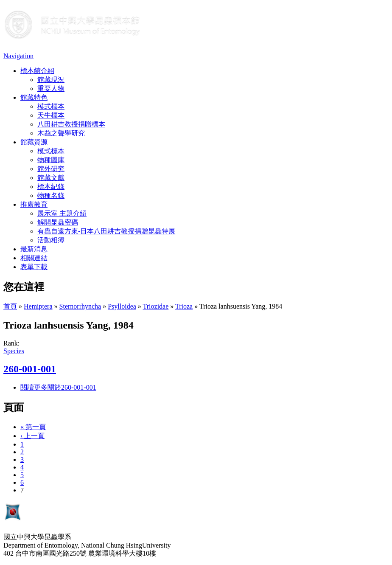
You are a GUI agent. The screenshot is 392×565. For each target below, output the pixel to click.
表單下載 (34, 267)
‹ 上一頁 (32, 436)
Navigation (18, 56)
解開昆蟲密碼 (58, 222)
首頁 (10, 306)
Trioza (184, 306)
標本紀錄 (51, 187)
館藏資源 (34, 142)
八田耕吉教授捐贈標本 (71, 124)
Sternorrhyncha (80, 306)
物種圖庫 (51, 160)
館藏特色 (34, 97)
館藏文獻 (51, 178)
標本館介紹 (37, 71)
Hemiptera (38, 306)
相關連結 (34, 258)
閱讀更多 (58, 387)
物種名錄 (51, 195)
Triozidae (156, 306)
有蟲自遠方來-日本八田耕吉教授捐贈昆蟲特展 (106, 231)
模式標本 (51, 106)
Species (14, 351)
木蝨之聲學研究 (61, 133)
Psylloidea (122, 306)
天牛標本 (51, 115)
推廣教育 (34, 204)
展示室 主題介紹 (62, 213)
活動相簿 (51, 240)
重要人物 (51, 89)
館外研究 (51, 169)
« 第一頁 (33, 427)
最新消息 (34, 249)
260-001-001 (30, 369)
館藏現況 (51, 80)
